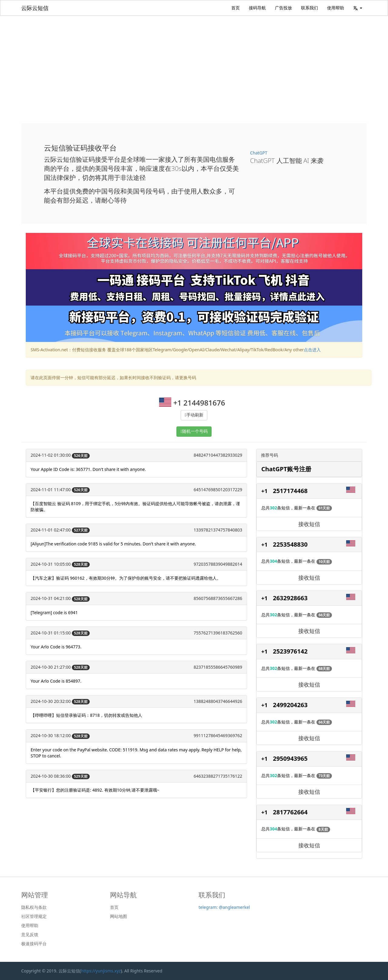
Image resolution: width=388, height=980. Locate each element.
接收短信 (309, 524)
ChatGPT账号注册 (286, 469)
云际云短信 (35, 8)
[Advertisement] (194, 61)
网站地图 (119, 916)
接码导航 (257, 8)
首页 (236, 8)
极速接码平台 (34, 944)
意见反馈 (30, 935)
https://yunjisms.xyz (101, 971)
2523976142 (290, 651)
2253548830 (290, 544)
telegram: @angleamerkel (224, 907)
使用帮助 (336, 8)
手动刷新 (195, 415)
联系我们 (309, 8)
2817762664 (290, 812)
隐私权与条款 (34, 907)
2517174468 (290, 491)
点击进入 (312, 350)
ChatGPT (259, 153)
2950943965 (290, 758)
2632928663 (290, 598)
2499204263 (290, 705)
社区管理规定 (34, 916)
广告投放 (283, 8)
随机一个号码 (195, 431)
